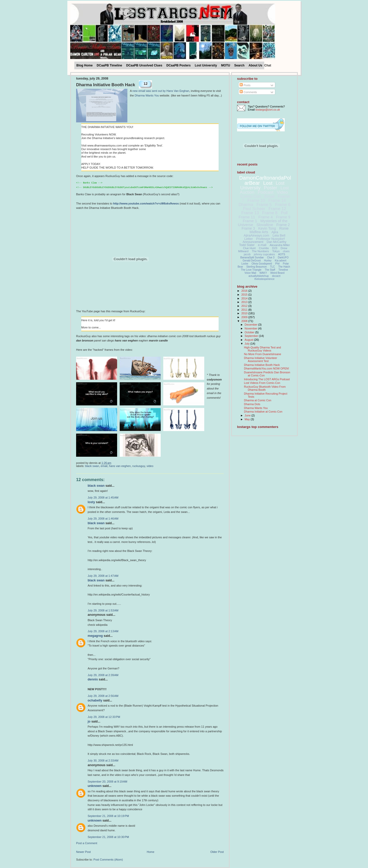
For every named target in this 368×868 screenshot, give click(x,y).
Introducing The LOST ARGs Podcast (267, 379)
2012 (245, 306)
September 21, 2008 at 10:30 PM (108, 837)
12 (146, 84)
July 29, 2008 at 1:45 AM (103, 498)
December (252, 325)
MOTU (226, 65)
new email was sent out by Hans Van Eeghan (161, 91)
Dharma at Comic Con (258, 400)
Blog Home (84, 65)
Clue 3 (271, 257)
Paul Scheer (254, 209)
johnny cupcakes (264, 254)
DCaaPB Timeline (109, 65)
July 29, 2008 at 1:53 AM (103, 610)
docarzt (276, 276)
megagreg (95, 636)
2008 (245, 321)
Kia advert (280, 261)
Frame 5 (264, 205)
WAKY (263, 273)
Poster (270, 188)
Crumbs (264, 248)
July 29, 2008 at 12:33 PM (104, 717)
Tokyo (276, 251)
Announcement (253, 242)
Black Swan (92, 466)
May (248, 419)
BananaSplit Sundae (252, 257)
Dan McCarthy (277, 242)
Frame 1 (250, 221)
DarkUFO (283, 257)
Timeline (283, 270)
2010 (245, 313)
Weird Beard (277, 273)
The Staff (270, 270)
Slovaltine (265, 225)
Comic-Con (251, 196)
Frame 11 (247, 217)
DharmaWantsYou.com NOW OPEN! (267, 368)
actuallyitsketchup (259, 276)
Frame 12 (277, 209)
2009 (245, 317)
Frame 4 (265, 217)
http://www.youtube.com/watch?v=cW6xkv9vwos (146, 203)
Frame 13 (250, 213)
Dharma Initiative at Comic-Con (263, 412)
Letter (248, 239)
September (252, 336)
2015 (245, 295)
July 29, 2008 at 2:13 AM (103, 631)
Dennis (93, 679)
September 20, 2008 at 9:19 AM (107, 782)
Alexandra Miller (280, 245)
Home (151, 852)
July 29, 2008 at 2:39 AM (103, 675)
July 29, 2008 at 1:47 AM (103, 576)
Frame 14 (277, 201)
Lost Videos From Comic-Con (262, 383)
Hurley (268, 261)
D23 (275, 248)
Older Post (217, 852)
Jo (89, 721)
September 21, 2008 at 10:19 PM (108, 816)
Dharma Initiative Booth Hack (106, 85)
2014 (245, 298)
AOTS (282, 254)
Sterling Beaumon (257, 267)
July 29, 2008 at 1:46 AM (103, 519)
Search (239, 65)
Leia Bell (279, 235)
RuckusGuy (139, 466)
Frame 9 (283, 217)
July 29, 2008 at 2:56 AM (103, 696)
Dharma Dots (252, 404)
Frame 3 (248, 228)
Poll (284, 213)
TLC (273, 267)
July (248, 344)
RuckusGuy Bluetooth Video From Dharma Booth (265, 388)
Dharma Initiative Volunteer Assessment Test (260, 359)
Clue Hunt (249, 248)
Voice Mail (250, 273)
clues (286, 251)
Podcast (266, 192)
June (248, 415)
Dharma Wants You (147, 95)
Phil (277, 264)
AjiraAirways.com (257, 235)
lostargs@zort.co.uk (268, 110)
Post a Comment (87, 843)
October (250, 332)
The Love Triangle (251, 270)
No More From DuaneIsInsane (263, 354)
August (249, 340)
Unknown (95, 786)
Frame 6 (283, 205)
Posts (245, 85)
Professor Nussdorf (270, 239)
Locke (245, 264)
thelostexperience (264, 279)
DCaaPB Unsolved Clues (144, 65)
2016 (245, 291)
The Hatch (284, 267)
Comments (248, 92)
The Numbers (260, 251)
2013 (245, 302)
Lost (268, 183)
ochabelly (95, 700)
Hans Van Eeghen (120, 466)
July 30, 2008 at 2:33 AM (103, 760)
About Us (255, 65)
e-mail (262, 245)
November (252, 328)
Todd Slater (247, 245)
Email (104, 466)
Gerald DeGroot (252, 261)
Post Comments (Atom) (108, 860)
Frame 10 (256, 201)
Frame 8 (270, 213)
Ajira (275, 232)
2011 (245, 310)
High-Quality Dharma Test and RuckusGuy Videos (262, 349)
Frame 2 (283, 225)
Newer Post (83, 852)
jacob (247, 254)
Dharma (246, 205)
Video (150, 466)
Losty (91, 502)
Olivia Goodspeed (262, 264)
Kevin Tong (267, 228)
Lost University (206, 65)
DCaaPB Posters (178, 65)
